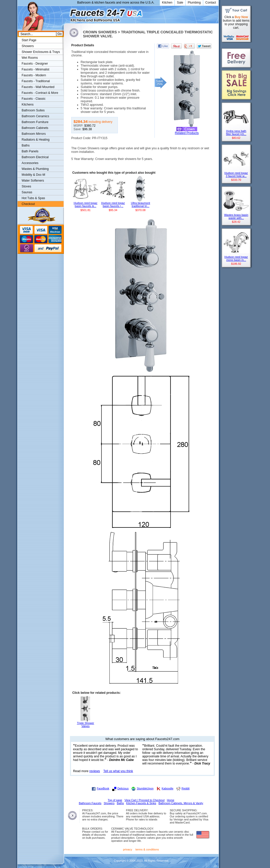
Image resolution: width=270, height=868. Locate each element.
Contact (211, 3)
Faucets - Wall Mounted (38, 87)
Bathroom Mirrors (34, 134)
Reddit (185, 788)
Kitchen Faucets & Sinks (141, 803)
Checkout (28, 204)
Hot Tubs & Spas (33, 198)
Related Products (187, 133)
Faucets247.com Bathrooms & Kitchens (66, 14)
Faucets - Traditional (36, 81)
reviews (95, 771)
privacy (128, 849)
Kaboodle (167, 788)
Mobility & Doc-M (33, 175)
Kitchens (28, 105)
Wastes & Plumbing (35, 169)
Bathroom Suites (33, 110)
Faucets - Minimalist (35, 69)
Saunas (27, 192)
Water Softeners (33, 181)
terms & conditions (147, 849)
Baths (26, 145)
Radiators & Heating (36, 140)
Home (171, 800)
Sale (180, 3)
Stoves (26, 186)
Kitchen (167, 3)
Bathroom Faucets (90, 803)
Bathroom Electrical (35, 157)
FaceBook (103, 788)
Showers (28, 46)
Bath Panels (30, 151)
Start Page (29, 40)
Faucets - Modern (34, 75)
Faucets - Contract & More (40, 93)
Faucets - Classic (34, 99)
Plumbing (194, 3)
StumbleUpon (145, 788)
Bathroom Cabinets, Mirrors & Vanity (181, 803)
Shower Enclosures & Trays (41, 52)
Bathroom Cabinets (35, 128)
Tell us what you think (118, 771)
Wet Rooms (30, 58)
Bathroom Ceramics (35, 116)
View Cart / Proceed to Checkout (145, 800)
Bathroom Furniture (35, 122)
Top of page (115, 800)
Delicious (123, 788)
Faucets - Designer (35, 64)
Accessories (30, 163)
